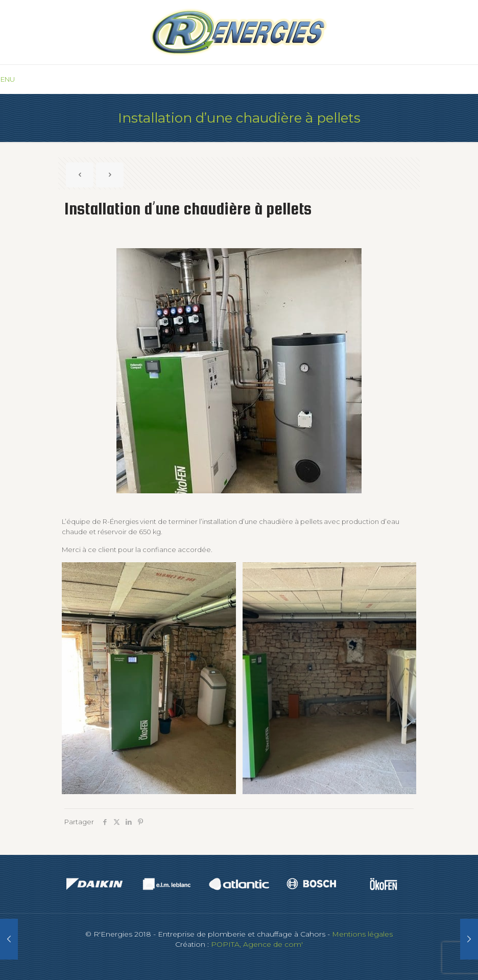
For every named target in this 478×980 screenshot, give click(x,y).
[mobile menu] (9, 79)
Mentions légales (362, 934)
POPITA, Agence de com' (257, 944)
